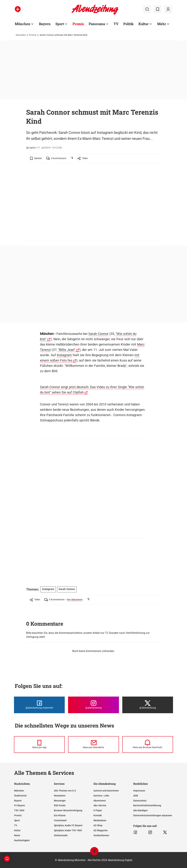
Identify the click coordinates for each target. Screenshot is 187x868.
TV (16, 825)
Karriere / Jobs (101, 796)
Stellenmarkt (61, 835)
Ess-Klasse (60, 815)
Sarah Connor (98, 334)
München (19, 791)
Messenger (60, 801)
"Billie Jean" (67, 350)
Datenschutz (140, 801)
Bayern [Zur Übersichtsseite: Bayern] (45, 24)
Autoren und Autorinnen (106, 791)
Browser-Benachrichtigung (68, 810)
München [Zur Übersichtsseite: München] (23, 24)
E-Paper (98, 810)
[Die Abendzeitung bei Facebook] (39, 705)
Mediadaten (100, 820)
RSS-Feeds (60, 805)
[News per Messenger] (39, 744)
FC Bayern (20, 805)
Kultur (17, 830)
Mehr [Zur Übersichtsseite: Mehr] (162, 24)
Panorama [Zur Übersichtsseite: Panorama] (97, 24)
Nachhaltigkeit (22, 840)
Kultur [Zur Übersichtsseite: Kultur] (143, 24)
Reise (17, 835)
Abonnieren (100, 801)
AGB (136, 796)
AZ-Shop (98, 825)
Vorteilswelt (60, 820)
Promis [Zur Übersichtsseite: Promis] (78, 24)
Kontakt (98, 815)
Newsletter (60, 796)
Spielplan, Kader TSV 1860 (68, 830)
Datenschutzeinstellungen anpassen (153, 815)
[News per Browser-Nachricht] (148, 744)
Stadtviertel (20, 796)
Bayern (18, 801)
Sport (17, 820)
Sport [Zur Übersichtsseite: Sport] (60, 24)
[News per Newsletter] (93, 744)
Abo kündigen (140, 810)
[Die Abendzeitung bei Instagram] (93, 705)
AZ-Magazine (101, 830)
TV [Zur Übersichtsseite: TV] (116, 24)
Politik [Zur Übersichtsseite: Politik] (128, 24)
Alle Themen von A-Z (65, 791)
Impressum (139, 791)
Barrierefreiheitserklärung (147, 805)
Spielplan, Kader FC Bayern (68, 825)
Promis (33, 35)
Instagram (64, 355)
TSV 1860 (19, 810)
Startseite (21, 35)
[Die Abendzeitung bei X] (148, 705)
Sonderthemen (101, 835)
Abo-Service (100, 805)
